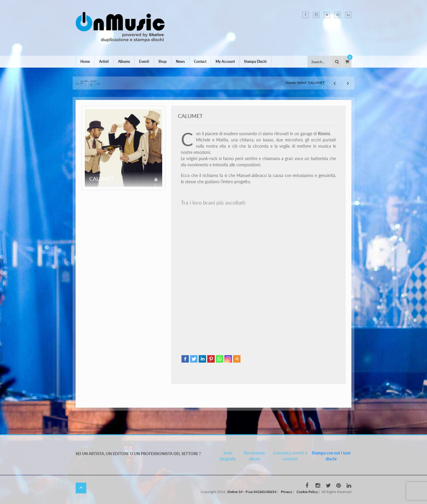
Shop (162, 62)
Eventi (144, 62)
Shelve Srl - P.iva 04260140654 (252, 492)
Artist (302, 83)
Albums (124, 62)
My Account (225, 62)
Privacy (286, 492)
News (180, 62)
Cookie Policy (307, 492)
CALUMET (190, 116)
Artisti (104, 62)
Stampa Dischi (255, 62)
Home (85, 62)
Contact (200, 62)
